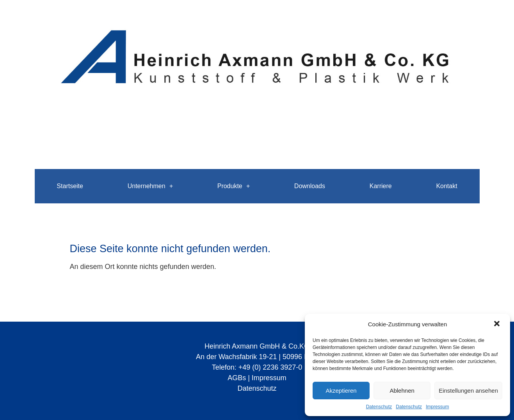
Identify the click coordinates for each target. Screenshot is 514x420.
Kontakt (446, 186)
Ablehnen (402, 391)
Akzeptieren (341, 391)
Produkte (234, 186)
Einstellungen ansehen (468, 391)
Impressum (437, 407)
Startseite (70, 186)
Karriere (381, 186)
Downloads (310, 186)
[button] (498, 324)
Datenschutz (379, 407)
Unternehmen (150, 186)
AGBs (237, 378)
